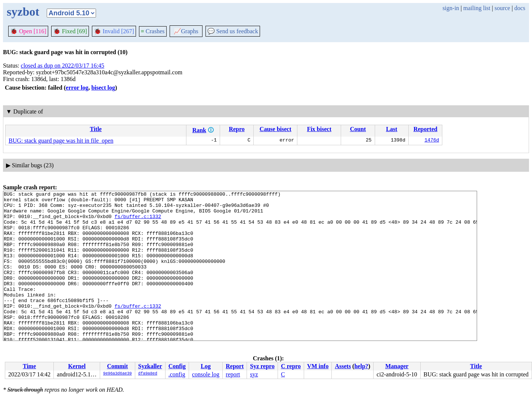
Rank (199, 130)
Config (177, 366)
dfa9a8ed (148, 374)
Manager (397, 366)
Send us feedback (233, 31)
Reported (426, 129)
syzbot (23, 12)
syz (254, 374)
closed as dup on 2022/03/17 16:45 (63, 66)
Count (358, 129)
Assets (343, 366)
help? (361, 366)
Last (392, 129)
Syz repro (262, 366)
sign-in (451, 8)
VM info (318, 366)
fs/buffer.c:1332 (138, 222)
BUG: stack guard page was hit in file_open (61, 141)
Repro (236, 129)
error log (77, 88)
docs (520, 8)
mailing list (477, 8)
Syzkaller (150, 366)
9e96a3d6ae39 (117, 374)
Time (29, 366)
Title (96, 129)
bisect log (103, 88)
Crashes (153, 31)
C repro (291, 366)
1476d (432, 141)
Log (206, 366)
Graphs (186, 31)
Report (235, 366)
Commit (117, 366)
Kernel (77, 366)
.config (177, 374)
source (502, 8)
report (233, 374)
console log (206, 374)
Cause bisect (276, 129)
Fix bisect (319, 129)
